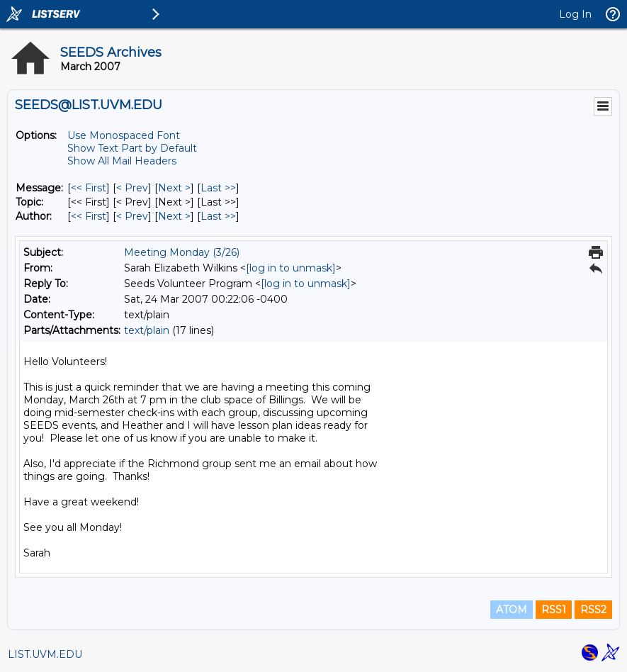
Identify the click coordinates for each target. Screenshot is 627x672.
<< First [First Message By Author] (89, 216)
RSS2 (593, 610)
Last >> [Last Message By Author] (218, 216)
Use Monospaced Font (124, 135)
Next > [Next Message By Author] (174, 216)
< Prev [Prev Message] (132, 188)
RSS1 (554, 610)
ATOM (512, 610)
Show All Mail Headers (122, 161)
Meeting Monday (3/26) (182, 252)
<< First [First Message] (89, 188)
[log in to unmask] (291, 268)
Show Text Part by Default (132, 148)
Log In (575, 14)
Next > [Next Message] (174, 188)
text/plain (147, 330)
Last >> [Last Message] (218, 188)
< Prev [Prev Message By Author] (132, 216)
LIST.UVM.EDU (45, 654)
